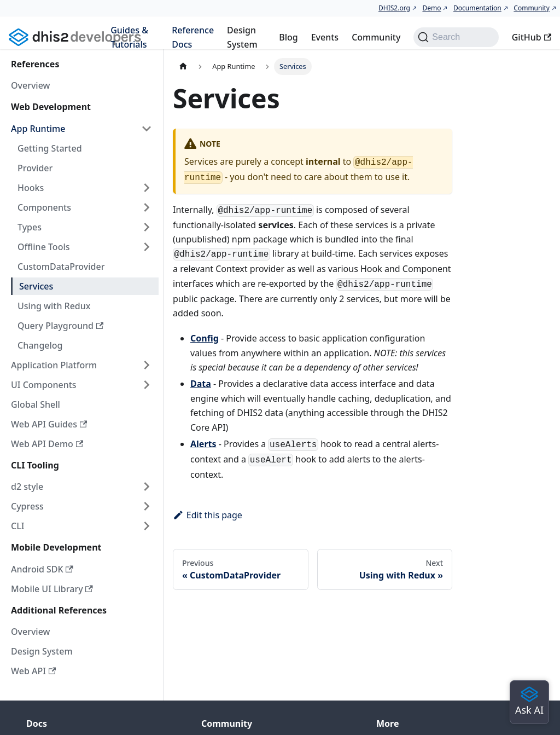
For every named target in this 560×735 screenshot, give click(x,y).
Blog (288, 37)
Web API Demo (47, 444)
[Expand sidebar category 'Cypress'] (147, 506)
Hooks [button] (31, 188)
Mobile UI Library (52, 589)
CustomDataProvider (61, 267)
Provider (35, 168)
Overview (30, 85)
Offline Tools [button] (44, 247)
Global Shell (36, 404)
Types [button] (30, 227)
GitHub (532, 37)
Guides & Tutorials (129, 37)
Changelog (40, 345)
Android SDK (42, 569)
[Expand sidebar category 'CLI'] (147, 526)
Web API (33, 671)
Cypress (27, 506)
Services (36, 286)
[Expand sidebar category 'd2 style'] (147, 487)
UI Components (44, 385)
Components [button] (44, 207)
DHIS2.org (394, 8)
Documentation (477, 8)
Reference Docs (193, 37)
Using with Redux (54, 306)
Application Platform (54, 365)
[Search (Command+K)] (456, 37)
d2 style (27, 487)
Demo (431, 8)
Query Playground (60, 326)
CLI (17, 526)
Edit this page (208, 515)
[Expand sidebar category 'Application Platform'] (147, 365)
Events (325, 37)
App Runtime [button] (38, 129)
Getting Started (50, 148)
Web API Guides (49, 424)
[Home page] (183, 66)
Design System (242, 37)
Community (532, 8)
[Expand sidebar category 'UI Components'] (147, 385)
